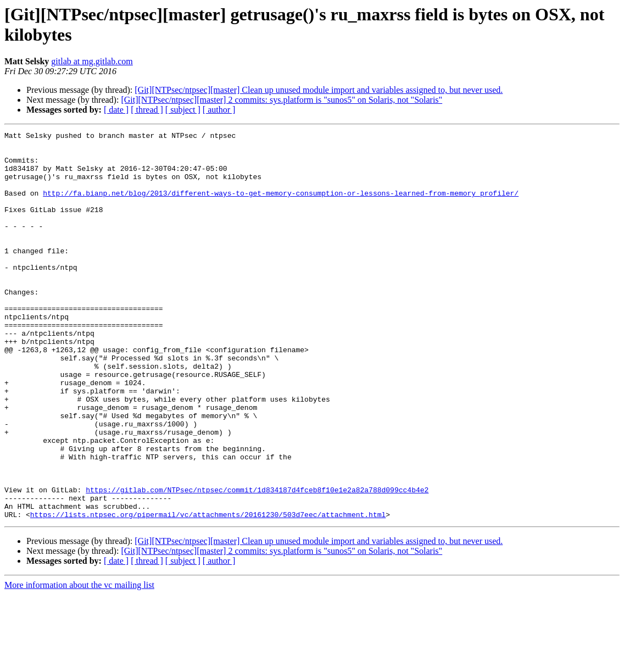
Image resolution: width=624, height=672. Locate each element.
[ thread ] (147, 110)
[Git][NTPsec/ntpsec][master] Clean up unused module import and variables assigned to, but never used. (319, 90)
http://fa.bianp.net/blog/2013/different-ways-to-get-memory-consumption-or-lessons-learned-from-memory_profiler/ (281, 206)
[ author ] (219, 110)
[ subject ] (183, 110)
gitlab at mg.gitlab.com (92, 61)
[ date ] (116, 110)
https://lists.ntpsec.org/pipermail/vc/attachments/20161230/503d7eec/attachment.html (208, 592)
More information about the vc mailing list (79, 662)
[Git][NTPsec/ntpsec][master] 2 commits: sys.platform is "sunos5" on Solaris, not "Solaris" (282, 100)
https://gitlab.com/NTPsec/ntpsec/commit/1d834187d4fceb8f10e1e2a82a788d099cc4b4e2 (257, 562)
